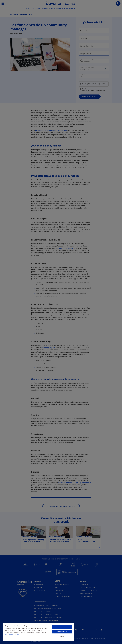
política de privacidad (12, 634)
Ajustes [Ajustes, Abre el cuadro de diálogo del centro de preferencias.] (62, 636)
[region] (38, 632)
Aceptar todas (62, 627)
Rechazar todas (62, 632)
